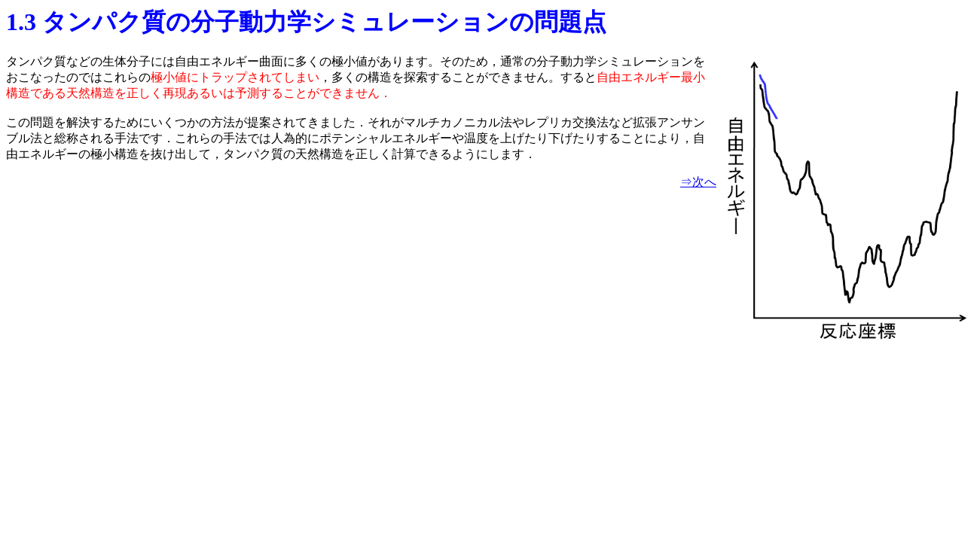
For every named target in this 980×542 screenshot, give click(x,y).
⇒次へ (698, 182)
